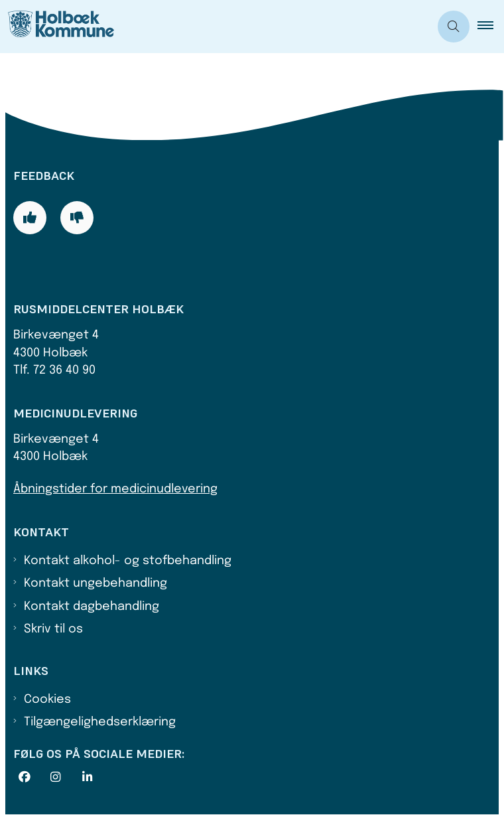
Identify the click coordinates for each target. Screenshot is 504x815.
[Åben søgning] (454, 27)
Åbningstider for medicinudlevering (115, 489)
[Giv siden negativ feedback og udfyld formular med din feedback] (77, 218)
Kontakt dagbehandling (92, 607)
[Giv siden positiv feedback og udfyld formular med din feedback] (30, 218)
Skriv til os (53, 629)
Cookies (47, 700)
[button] (491, 27)
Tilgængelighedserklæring (100, 722)
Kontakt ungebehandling (95, 583)
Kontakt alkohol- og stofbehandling (128, 561)
